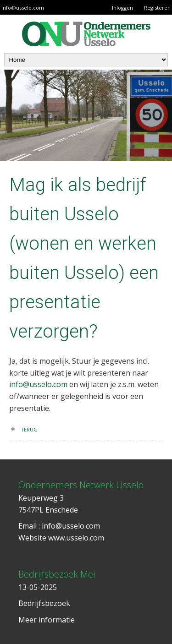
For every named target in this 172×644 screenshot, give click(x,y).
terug (29, 429)
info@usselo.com (23, 8)
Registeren (157, 8)
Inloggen (122, 8)
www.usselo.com (76, 538)
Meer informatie (47, 620)
